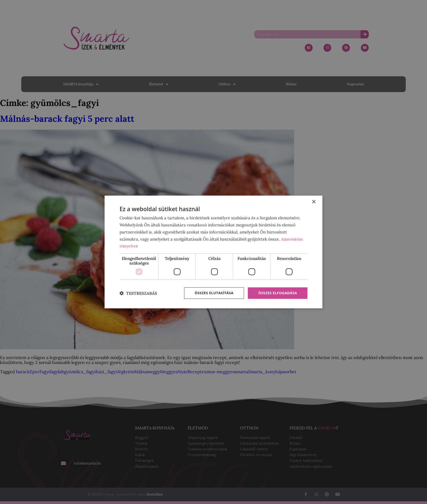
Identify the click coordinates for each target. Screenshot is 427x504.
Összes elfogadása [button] (276, 293)
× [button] (314, 201)
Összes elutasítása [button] (210, 293)
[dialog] (213, 252)
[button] (138, 293)
